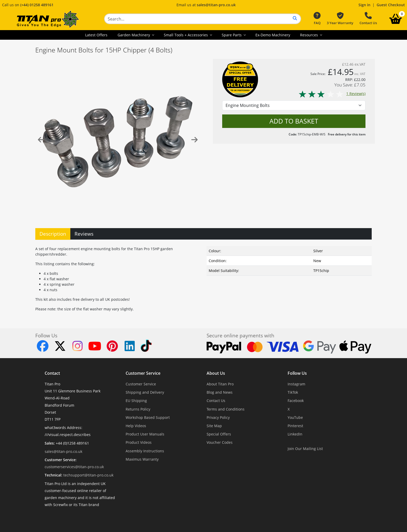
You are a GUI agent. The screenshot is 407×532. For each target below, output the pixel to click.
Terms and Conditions (226, 409)
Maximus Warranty (142, 459)
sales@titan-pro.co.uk (216, 5)
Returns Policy (138, 409)
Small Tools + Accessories (186, 35)
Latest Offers (96, 35)
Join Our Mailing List (305, 449)
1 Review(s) (332, 94)
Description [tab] (53, 234)
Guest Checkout (391, 5)
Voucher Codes (220, 442)
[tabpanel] (203, 278)
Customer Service (143, 373)
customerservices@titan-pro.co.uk (74, 467)
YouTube (295, 417)
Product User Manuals (145, 434)
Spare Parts (232, 35)
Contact (52, 373)
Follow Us (297, 373)
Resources (310, 35)
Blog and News (220, 392)
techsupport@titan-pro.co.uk (88, 475)
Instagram (296, 384)
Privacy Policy (218, 417)
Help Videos (136, 426)
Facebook (296, 401)
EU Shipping (136, 401)
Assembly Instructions (145, 451)
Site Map (214, 426)
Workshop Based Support (148, 417)
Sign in (364, 5)
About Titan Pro (220, 384)
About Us (216, 373)
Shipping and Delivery (145, 392)
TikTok (293, 392)
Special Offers (219, 434)
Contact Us (368, 19)
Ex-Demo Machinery (273, 35)
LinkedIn (295, 434)
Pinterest (295, 426)
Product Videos (139, 442)
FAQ (317, 19)
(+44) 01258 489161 (37, 5)
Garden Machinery (134, 35)
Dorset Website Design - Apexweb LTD (221, 517)
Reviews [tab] (84, 234)
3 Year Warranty (340, 19)
